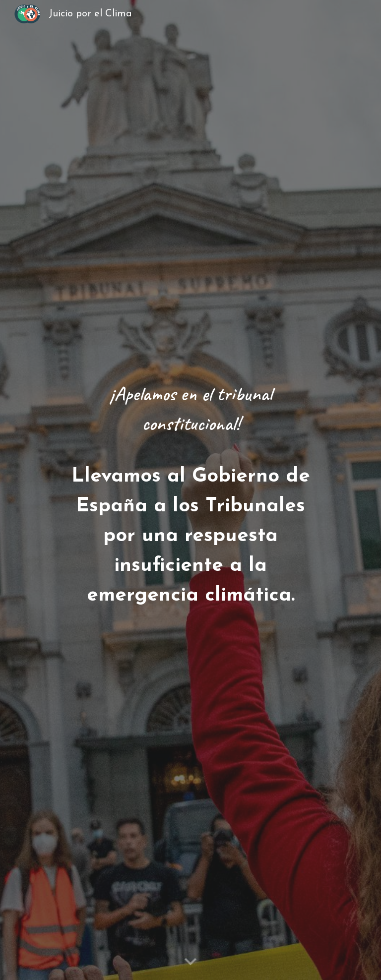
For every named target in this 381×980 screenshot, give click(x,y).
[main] (190, 490)
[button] (190, 962)
